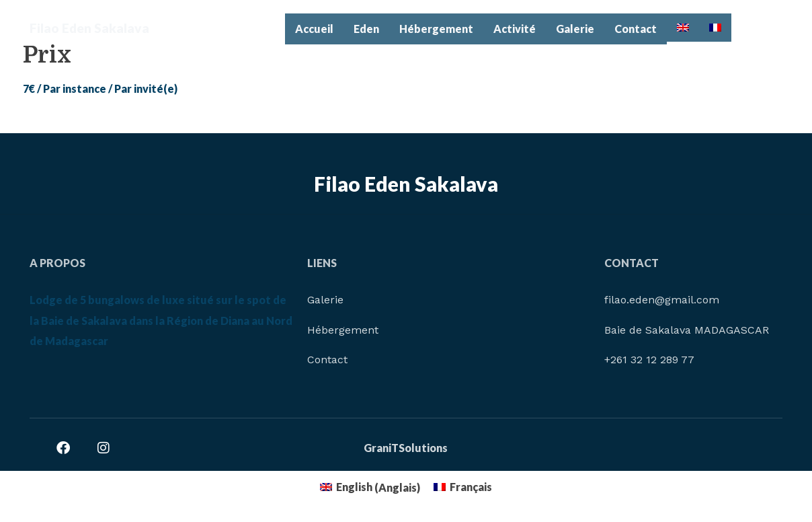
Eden (366, 29)
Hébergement (436, 29)
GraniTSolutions (406, 448)
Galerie (575, 29)
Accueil (314, 29)
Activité (515, 29)
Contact (636, 29)
